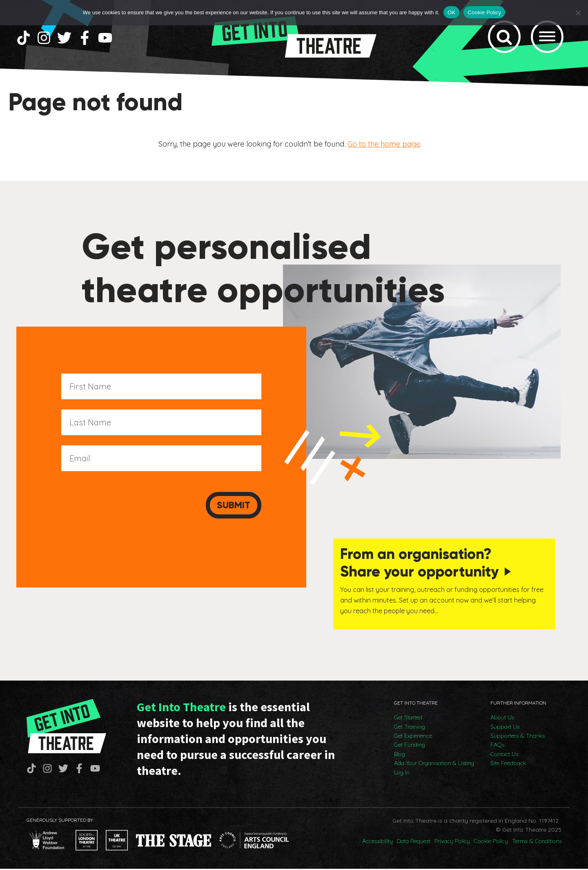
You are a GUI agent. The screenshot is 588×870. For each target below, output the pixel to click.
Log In (402, 774)
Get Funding (410, 746)
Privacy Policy (452, 842)
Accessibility (378, 842)
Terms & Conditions (537, 842)
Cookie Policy (491, 842)
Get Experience (413, 737)
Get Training (410, 728)
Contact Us (504, 755)
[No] (578, 13)
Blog (400, 755)
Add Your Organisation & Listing (434, 764)
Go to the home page (384, 146)
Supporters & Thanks (518, 737)
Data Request (414, 842)
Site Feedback (508, 764)
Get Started (408, 719)
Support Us (505, 728)
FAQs (497, 746)
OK (451, 12)
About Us (502, 719)
